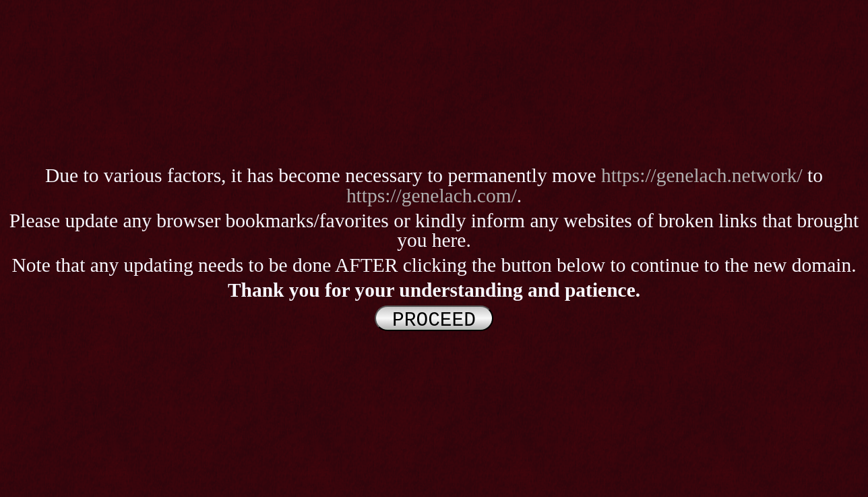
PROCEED (434, 319)
